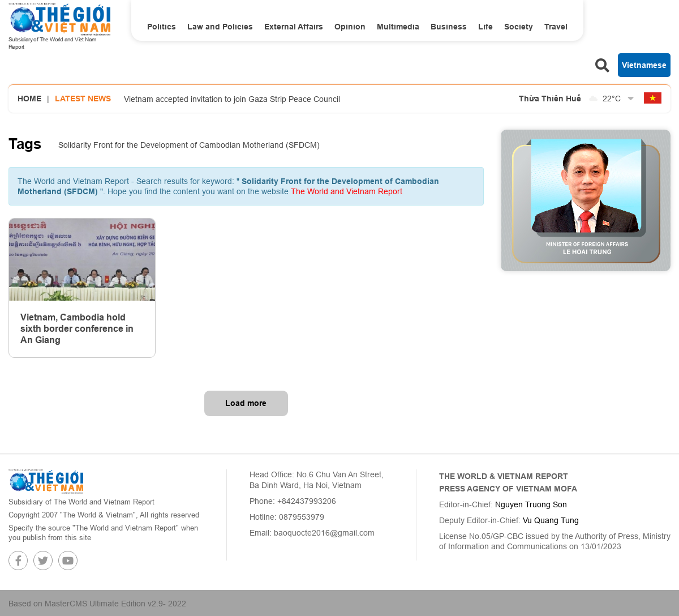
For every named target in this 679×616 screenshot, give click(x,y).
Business (449, 27)
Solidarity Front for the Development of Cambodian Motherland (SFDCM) (189, 145)
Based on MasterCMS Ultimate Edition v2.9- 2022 (97, 604)
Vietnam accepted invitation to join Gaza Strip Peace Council (232, 99)
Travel (556, 27)
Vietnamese (644, 65)
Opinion (350, 27)
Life (485, 27)
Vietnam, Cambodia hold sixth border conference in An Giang (77, 329)
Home (29, 99)
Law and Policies (220, 27)
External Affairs (294, 27)
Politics (162, 27)
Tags (25, 144)
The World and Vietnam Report (347, 191)
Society (519, 27)
